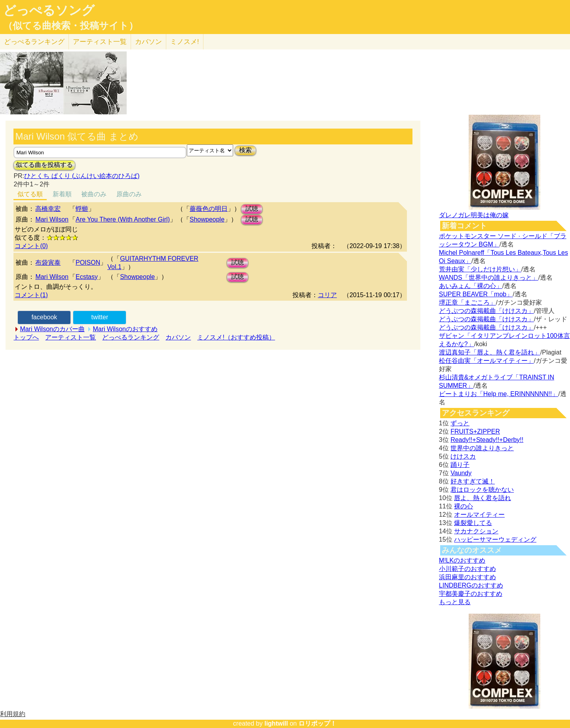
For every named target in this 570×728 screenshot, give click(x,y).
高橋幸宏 (48, 209)
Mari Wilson (52, 219)
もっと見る (455, 602)
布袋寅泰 (48, 263)
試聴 (252, 209)
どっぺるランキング (131, 337)
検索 (245, 150)
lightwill (276, 723)
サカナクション (476, 531)
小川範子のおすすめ (467, 569)
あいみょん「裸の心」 (471, 286)
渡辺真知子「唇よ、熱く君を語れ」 (490, 352)
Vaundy (461, 473)
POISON (88, 263)
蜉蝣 (82, 209)
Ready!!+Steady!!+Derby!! (487, 440)
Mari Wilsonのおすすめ (125, 329)
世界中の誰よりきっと (482, 448)
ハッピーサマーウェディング (495, 539)
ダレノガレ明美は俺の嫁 (474, 215)
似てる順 (30, 194)
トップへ (26, 337)
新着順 (62, 194)
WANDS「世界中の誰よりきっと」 (489, 278)
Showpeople (207, 219)
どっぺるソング (49, 10)
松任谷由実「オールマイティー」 (486, 361)
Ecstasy (87, 277)
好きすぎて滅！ (473, 481)
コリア (327, 295)
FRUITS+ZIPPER (475, 431)
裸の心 (464, 506)
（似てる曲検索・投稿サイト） (71, 26)
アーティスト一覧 (70, 337)
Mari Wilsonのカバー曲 (52, 329)
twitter (100, 317)
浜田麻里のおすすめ (467, 577)
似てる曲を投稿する (44, 165)
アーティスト (100, 42)
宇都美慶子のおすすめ (471, 594)
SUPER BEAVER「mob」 (476, 294)
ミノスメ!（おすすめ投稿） (236, 337)
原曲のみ (129, 194)
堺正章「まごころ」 (467, 302)
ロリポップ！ (317, 723)
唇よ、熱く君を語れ (483, 498)
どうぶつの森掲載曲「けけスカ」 (486, 311)
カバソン (148, 42)
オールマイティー (479, 515)
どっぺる (34, 42)
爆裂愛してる (473, 523)
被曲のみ (94, 194)
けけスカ (463, 456)
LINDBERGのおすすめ (471, 585)
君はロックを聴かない (482, 490)
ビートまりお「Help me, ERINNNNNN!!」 (499, 394)
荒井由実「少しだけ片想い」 (480, 269)
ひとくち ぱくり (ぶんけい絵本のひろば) (82, 176)
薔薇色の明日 (209, 209)
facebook (44, 317)
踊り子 (460, 465)
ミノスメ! (185, 42)
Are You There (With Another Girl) (123, 219)
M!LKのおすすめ (462, 560)
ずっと (460, 423)
